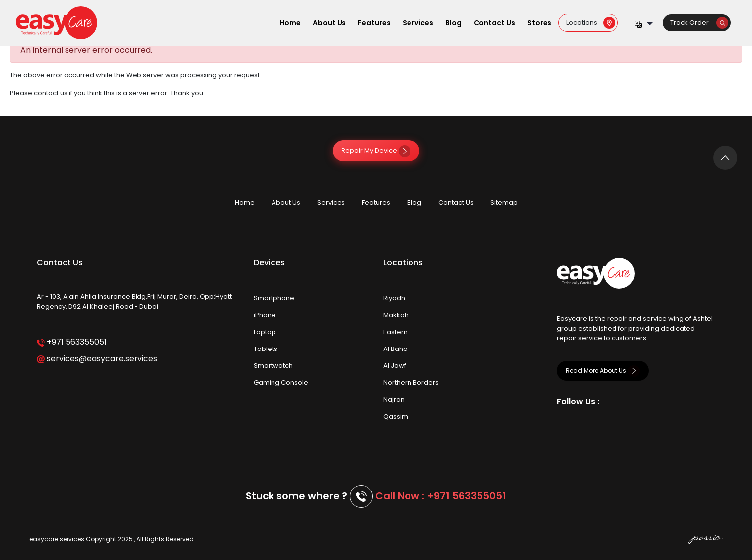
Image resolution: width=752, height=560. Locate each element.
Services (418, 23)
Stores (539, 23)
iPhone (265, 315)
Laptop (265, 332)
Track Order (699, 23)
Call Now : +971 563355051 (441, 496)
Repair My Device (376, 151)
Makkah (396, 315)
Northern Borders (411, 383)
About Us (329, 23)
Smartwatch (273, 366)
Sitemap (504, 202)
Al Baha (395, 349)
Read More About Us (603, 371)
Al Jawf (395, 366)
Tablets (266, 349)
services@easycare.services (97, 359)
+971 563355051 (72, 342)
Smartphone (274, 298)
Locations (591, 23)
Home (290, 23)
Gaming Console (281, 383)
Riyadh (394, 298)
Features (374, 23)
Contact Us (494, 23)
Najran (394, 399)
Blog (453, 23)
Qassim (396, 416)
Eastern (395, 332)
